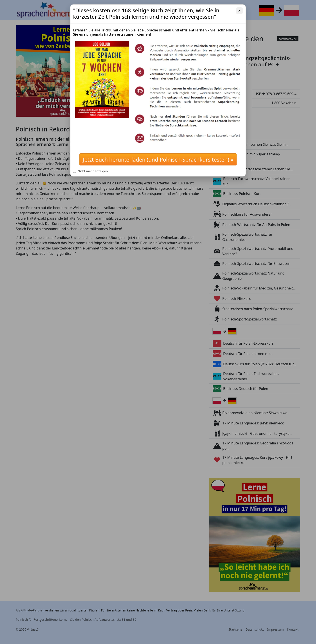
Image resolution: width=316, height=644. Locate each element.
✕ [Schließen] (239, 11)
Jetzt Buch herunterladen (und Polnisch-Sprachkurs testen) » (158, 159)
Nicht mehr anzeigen (90, 171)
